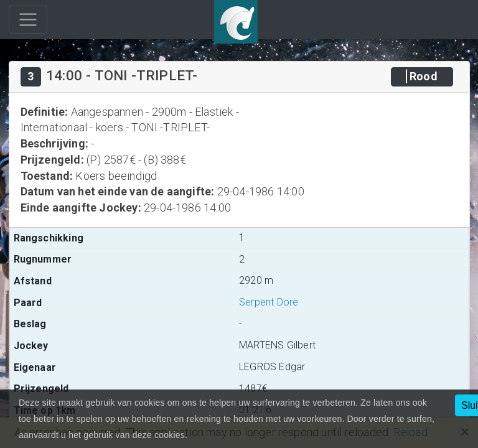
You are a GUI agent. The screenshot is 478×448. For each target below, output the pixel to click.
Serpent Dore (269, 302)
